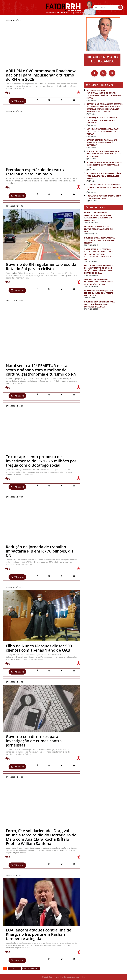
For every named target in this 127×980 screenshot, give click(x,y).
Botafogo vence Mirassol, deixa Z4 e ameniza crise (104, 197)
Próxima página (34, 968)
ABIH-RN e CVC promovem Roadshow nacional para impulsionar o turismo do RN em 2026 (98, 216)
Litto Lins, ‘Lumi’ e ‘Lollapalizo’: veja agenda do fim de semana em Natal (104, 187)
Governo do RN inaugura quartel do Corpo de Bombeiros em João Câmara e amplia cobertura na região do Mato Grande (105, 108)
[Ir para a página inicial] (103, 34)
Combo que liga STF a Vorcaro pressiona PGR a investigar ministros (102, 120)
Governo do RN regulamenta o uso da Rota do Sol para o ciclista (99, 240)
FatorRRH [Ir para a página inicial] (63, 7)
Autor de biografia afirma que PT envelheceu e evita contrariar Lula (104, 165)
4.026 (24, 968)
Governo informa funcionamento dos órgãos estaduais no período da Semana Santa (104, 94)
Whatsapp (17, 101)
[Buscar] (120, 7)
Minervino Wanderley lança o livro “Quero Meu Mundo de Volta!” (103, 131)
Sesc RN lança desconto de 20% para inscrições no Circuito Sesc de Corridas (104, 154)
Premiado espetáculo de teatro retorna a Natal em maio (98, 229)
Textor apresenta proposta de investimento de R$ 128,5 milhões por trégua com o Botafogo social (99, 269)
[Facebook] (94, 73)
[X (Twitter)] (112, 73)
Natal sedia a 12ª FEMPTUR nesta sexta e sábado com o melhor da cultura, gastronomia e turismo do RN (99, 254)
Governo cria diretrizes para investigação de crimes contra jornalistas (99, 304)
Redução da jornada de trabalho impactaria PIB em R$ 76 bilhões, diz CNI (99, 282)
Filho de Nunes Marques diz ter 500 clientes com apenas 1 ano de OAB (99, 293)
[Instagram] (103, 73)
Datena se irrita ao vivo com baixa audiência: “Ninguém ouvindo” (102, 142)
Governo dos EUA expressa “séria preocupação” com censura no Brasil (104, 176)
